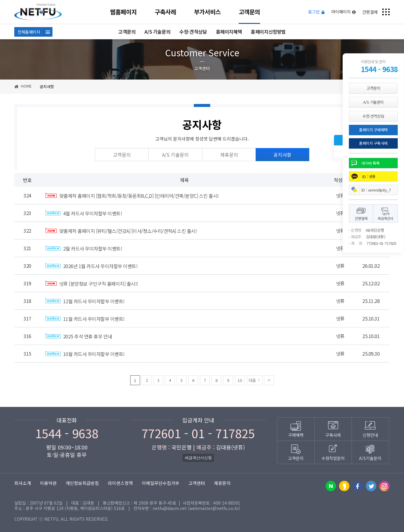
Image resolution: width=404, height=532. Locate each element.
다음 (252, 380)
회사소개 (23, 483)
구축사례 (165, 12)
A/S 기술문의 (157, 32)
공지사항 (282, 155)
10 (240, 380)
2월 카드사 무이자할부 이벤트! (84, 248)
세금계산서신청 (198, 458)
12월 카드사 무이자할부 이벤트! (85, 301)
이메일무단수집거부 (161, 483)
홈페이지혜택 (229, 32)
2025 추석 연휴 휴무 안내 (79, 336)
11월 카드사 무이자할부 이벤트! (85, 319)
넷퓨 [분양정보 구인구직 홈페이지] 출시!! (92, 284)
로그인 (317, 12)
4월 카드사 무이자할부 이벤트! (84, 213)
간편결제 (370, 12)
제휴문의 (229, 155)
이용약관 (48, 483)
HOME (23, 86)
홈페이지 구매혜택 (373, 130)
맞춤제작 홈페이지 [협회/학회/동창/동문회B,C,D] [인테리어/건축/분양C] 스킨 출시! (132, 196)
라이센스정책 (120, 483)
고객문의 (249, 12)
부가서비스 (207, 12)
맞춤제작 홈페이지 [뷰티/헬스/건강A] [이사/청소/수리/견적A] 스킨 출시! (121, 231)
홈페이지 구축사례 (373, 143)
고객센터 (197, 483)
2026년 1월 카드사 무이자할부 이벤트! (91, 266)
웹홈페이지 (123, 12)
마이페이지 (344, 12)
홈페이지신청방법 (268, 32)
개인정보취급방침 (82, 483)
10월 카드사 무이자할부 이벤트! (85, 354)
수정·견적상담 (193, 32)
